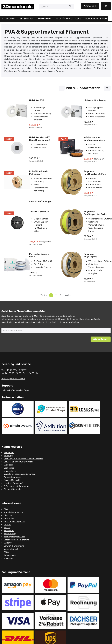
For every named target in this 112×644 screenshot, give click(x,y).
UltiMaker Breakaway (95, 100)
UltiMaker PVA (37, 100)
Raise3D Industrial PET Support (39, 173)
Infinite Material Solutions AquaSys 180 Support (94, 139)
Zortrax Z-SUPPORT (40, 212)
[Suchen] (70, 7)
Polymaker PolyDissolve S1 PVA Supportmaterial (95, 173)
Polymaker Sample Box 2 (39, 255)
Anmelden (90, 6)
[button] (101, 339)
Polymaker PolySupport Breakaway (90, 255)
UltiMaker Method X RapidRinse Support (40, 139)
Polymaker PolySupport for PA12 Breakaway (95, 213)
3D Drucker (49, 50)
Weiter (68, 295)
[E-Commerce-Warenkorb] (106, 6)
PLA (106, 50)
